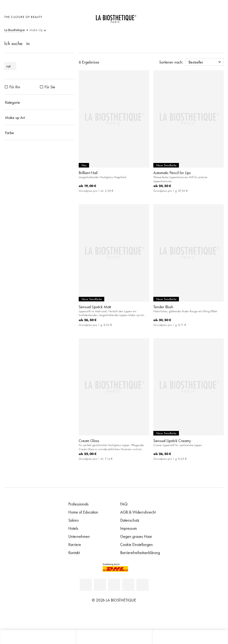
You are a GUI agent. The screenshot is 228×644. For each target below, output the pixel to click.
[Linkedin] (86, 585)
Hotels (73, 528)
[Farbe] (40, 133)
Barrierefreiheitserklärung (140, 552)
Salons (74, 520)
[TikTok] (142, 585)
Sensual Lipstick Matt (95, 307)
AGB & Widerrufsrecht (138, 512)
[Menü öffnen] (114, 637)
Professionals (78, 504)
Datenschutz (130, 520)
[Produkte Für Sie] (42, 87)
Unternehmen (79, 536)
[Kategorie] (40, 102)
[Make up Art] (40, 117)
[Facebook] (100, 585)
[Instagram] (128, 585)
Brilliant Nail (88, 173)
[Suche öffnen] (190, 637)
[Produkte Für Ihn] (6, 87)
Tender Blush (163, 307)
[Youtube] (114, 585)
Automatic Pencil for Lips (172, 173)
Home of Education (83, 512)
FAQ (124, 504)
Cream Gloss (89, 441)
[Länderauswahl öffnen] (194, 16)
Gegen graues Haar (136, 536)
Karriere (75, 544)
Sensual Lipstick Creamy (172, 441)
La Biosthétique (15, 30)
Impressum (129, 528)
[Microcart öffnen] (219, 16)
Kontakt (74, 552)
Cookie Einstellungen (137, 544)
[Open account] (206, 16)
